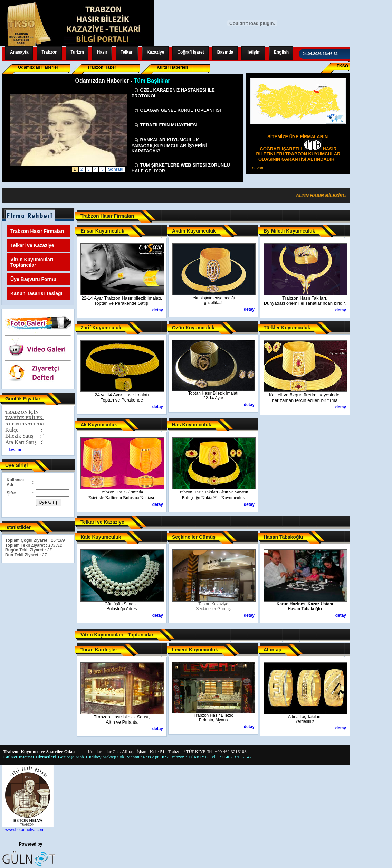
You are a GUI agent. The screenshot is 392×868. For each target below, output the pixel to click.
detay (158, 310)
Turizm (77, 52)
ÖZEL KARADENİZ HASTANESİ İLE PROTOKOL (173, 93)
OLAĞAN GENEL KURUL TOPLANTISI (178, 110)
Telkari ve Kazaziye (32, 245)
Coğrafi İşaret (190, 52)
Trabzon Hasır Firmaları (37, 231)
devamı (259, 168)
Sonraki (116, 169)
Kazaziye (156, 52)
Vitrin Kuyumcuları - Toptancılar (33, 262)
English (281, 52)
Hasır (102, 52)
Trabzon (49, 52)
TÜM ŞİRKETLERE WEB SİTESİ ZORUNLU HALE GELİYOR (181, 168)
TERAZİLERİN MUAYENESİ (166, 125)
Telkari (127, 52)
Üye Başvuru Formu (33, 279)
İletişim (253, 52)
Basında (225, 52)
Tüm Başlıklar (152, 81)
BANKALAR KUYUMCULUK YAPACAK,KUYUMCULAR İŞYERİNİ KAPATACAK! (169, 145)
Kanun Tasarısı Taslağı (36, 293)
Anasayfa (19, 52)
